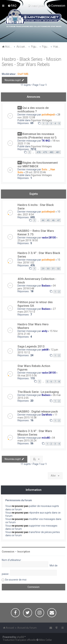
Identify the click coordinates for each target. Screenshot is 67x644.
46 (53, 220)
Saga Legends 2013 (31, 346)
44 (43, 220)
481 (58, 152)
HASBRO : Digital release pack (38, 411)
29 (43, 269)
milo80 (46, 438)
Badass (46, 286)
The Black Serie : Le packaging (38, 392)
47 (58, 220)
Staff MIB (23, 74)
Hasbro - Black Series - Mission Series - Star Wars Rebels (32, 62)
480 (51, 152)
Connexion (8, 552)
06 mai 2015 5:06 (27, 376)
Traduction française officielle (19, 640)
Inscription (24, 552)
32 (58, 269)
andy (44, 331)
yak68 (45, 350)
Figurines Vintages (41, 120)
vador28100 (49, 238)
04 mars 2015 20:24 (36, 439)
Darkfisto (47, 415)
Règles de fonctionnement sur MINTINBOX (38, 164)
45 (48, 220)
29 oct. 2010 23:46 (36, 172)
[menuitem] (12, 6)
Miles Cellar (46, 640)
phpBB (20, 637)
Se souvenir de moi (16, 580)
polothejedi (48, 115)
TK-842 (46, 141)
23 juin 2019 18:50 (28, 240)
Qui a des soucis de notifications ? (33, 110)
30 (48, 269)
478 (39, 152)
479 (45, 152)
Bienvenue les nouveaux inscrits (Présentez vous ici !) (37, 136)
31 (53, 269)
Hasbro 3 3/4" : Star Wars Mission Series (35, 433)
